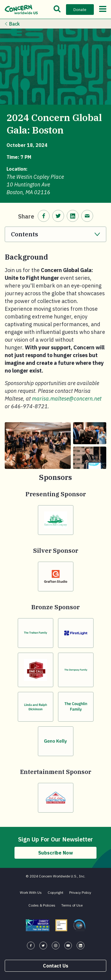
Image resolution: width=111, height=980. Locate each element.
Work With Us (31, 892)
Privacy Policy (80, 892)
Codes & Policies (42, 905)
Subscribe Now (55, 853)
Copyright (55, 892)
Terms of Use (72, 905)
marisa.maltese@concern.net (67, 399)
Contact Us (56, 966)
